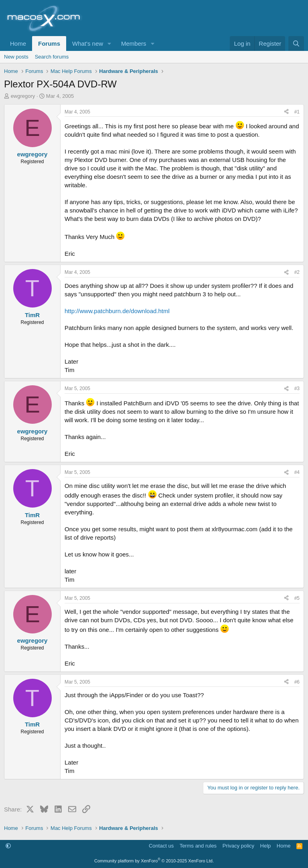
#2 (297, 272)
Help (266, 846)
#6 (297, 682)
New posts (16, 57)
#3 (297, 388)
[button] (109, 44)
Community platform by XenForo (154, 861)
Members (134, 44)
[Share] (286, 112)
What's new (88, 44)
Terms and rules (198, 846)
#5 (297, 598)
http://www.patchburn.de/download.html (117, 311)
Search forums (52, 57)
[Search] (296, 44)
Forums (49, 44)
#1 (297, 112)
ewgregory (23, 96)
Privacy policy (238, 846)
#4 (297, 472)
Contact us (161, 846)
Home (18, 44)
